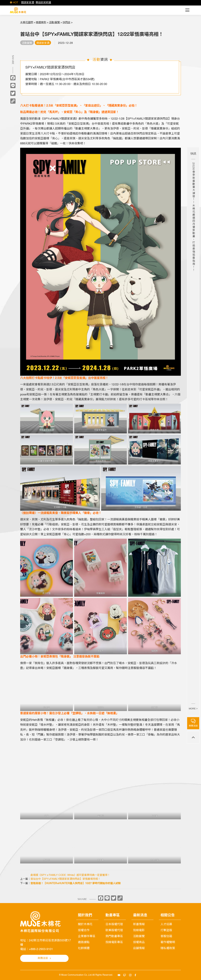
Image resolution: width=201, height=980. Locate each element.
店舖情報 (139, 948)
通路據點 (84, 942)
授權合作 (84, 930)
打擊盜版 (166, 930)
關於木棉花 (85, 924)
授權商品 (139, 942)
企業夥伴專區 (87, 936)
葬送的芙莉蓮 (43, 3)
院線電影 (139, 930)
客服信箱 (166, 936)
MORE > (193, 709)
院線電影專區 (114, 942)
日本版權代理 (114, 924)
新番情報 (139, 924)
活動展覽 (139, 936)
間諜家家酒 (28, 3)
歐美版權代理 (114, 930)
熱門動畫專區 (114, 936)
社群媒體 (84, 948)
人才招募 (166, 924)
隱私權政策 (168, 948)
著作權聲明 (168, 942)
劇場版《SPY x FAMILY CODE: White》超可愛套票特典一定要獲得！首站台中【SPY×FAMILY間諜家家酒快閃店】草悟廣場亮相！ (70, 877)
